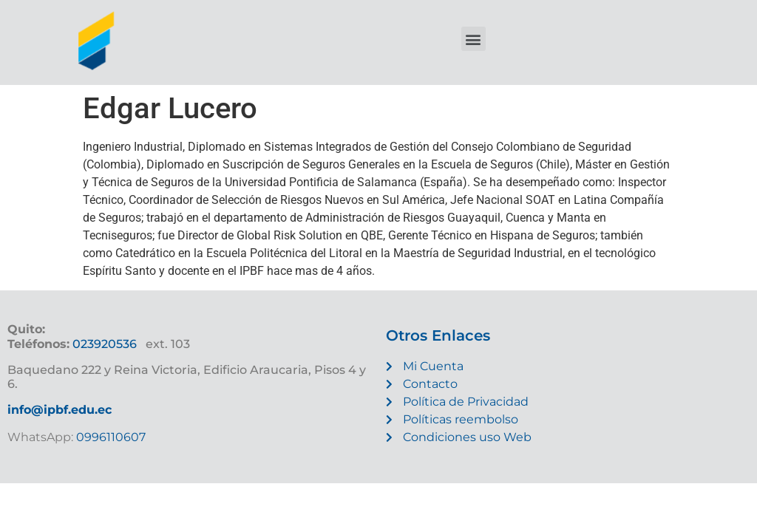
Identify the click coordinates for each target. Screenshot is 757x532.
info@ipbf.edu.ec (60, 410)
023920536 (105, 344)
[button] (473, 39)
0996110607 (109, 437)
